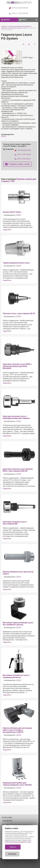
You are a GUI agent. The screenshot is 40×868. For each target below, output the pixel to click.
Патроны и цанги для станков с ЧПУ (13, 28)
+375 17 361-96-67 (23, 159)
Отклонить (12, 854)
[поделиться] (23, 44)
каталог (5, 20)
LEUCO (4, 136)
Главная (4, 26)
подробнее (7, 230)
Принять (13, 847)
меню (23, 20)
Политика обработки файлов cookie (18, 842)
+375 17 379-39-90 (18, 13)
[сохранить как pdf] (35, 44)
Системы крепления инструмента (19, 26)
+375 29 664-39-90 (18, 8)
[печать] (29, 44)
